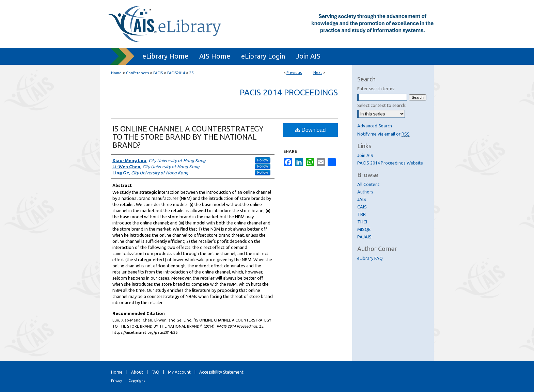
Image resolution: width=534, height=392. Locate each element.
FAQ (155, 372)
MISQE (364, 229)
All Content (368, 184)
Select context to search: (382, 105)
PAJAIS (364, 237)
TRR (362, 214)
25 (191, 73)
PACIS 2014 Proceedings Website (390, 163)
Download (310, 130)
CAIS (362, 207)
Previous (294, 73)
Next (318, 73)
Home (116, 73)
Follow (263, 160)
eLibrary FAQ (370, 258)
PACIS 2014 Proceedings (289, 92)
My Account (179, 372)
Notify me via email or (383, 134)
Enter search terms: (376, 89)
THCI (362, 222)
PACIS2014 (176, 73)
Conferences (137, 73)
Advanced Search (375, 126)
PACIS (158, 73)
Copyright (137, 381)
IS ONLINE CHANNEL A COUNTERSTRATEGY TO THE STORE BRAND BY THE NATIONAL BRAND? (188, 137)
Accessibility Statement (221, 372)
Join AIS (365, 155)
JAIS (362, 199)
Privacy (116, 381)
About (137, 372)
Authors (365, 192)
